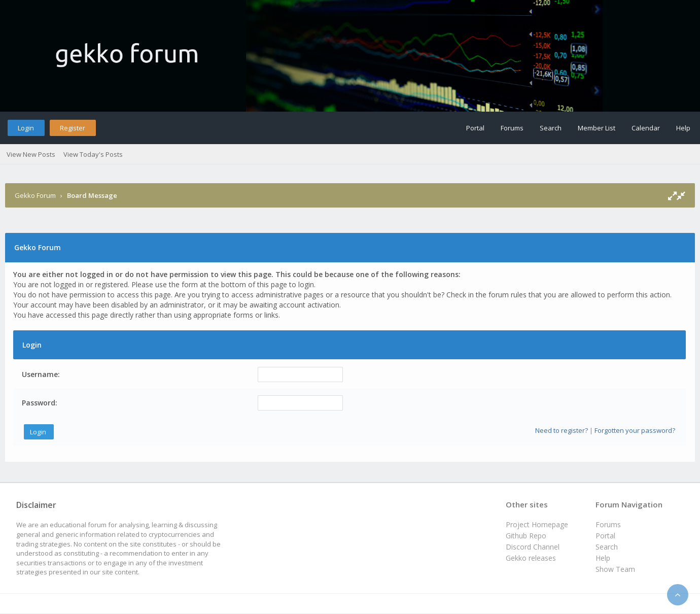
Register (73, 128)
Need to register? (562, 430)
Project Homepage (537, 524)
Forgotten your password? (635, 430)
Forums (512, 128)
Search (551, 128)
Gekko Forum (35, 195)
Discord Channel (533, 547)
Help (683, 128)
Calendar (646, 128)
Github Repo (526, 536)
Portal (475, 128)
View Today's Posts (93, 154)
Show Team (615, 569)
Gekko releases (531, 558)
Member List (597, 128)
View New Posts (31, 154)
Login (26, 128)
